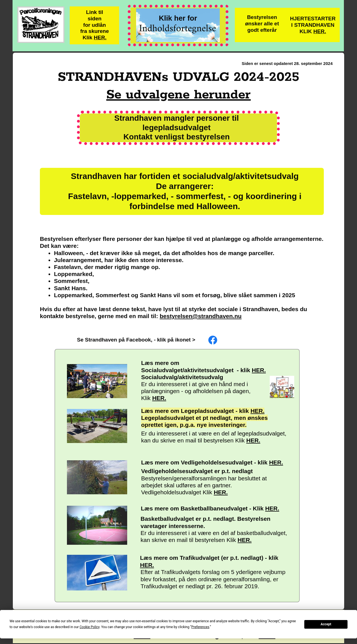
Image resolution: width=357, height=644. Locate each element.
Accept (326, 624)
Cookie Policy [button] (89, 627)
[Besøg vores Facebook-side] (213, 340)
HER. (100, 37)
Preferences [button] (200, 627)
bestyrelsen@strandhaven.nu (201, 316)
